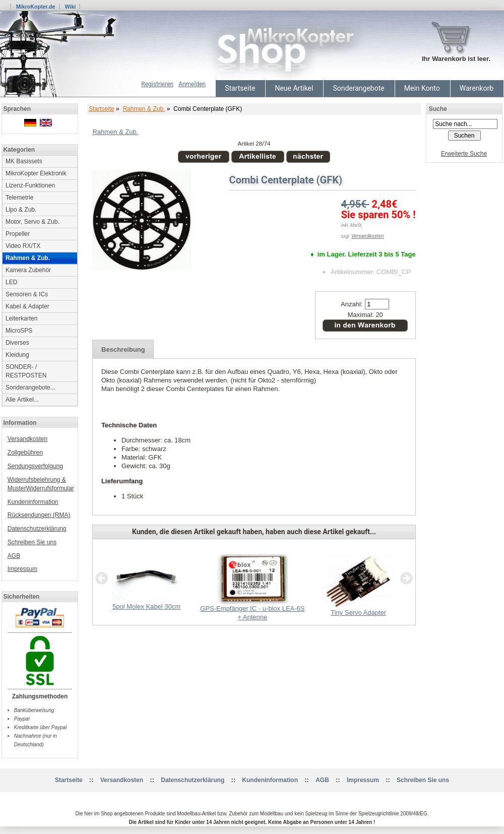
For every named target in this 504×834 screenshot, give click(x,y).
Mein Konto (422, 88)
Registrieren (157, 84)
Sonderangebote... (30, 388)
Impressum (22, 569)
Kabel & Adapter (27, 306)
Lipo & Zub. (21, 210)
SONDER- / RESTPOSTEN (26, 371)
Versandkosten (27, 439)
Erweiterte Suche (464, 154)
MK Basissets (24, 161)
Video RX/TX (23, 246)
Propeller (18, 234)
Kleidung (17, 355)
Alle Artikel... (22, 400)
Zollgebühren (25, 453)
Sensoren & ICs (27, 294)
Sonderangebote (358, 88)
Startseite (240, 88)
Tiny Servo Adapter (358, 613)
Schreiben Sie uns (32, 542)
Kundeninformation (33, 502)
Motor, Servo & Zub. (33, 222)
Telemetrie (19, 198)
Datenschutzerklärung (37, 529)
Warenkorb (477, 88)
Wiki (70, 7)
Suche (438, 109)
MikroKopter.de (36, 7)
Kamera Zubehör (28, 270)
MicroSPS (19, 331)
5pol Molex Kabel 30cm (146, 606)
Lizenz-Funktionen (30, 185)
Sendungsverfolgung (35, 466)
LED (11, 282)
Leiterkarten (21, 318)
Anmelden (192, 84)
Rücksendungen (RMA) (39, 515)
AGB (14, 556)
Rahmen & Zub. (144, 109)
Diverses (17, 343)
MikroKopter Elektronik (36, 173)
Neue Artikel (294, 88)
